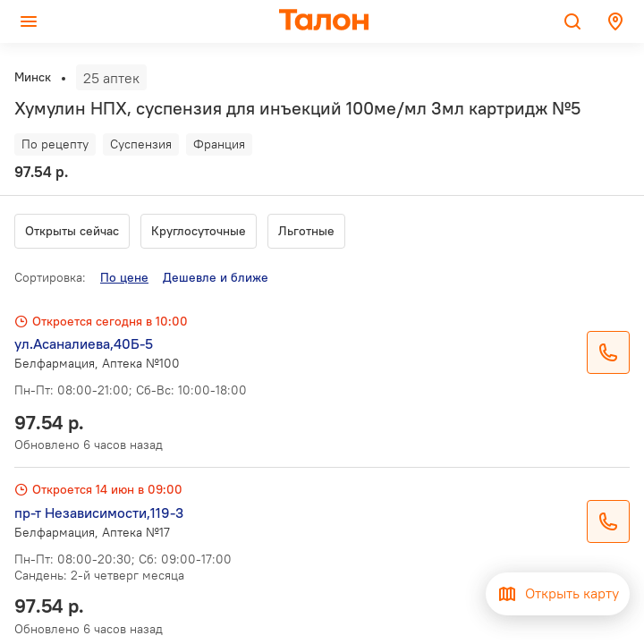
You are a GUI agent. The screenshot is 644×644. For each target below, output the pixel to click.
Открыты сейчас (72, 231)
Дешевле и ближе (216, 277)
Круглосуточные (199, 231)
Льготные (306, 231)
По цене (124, 277)
